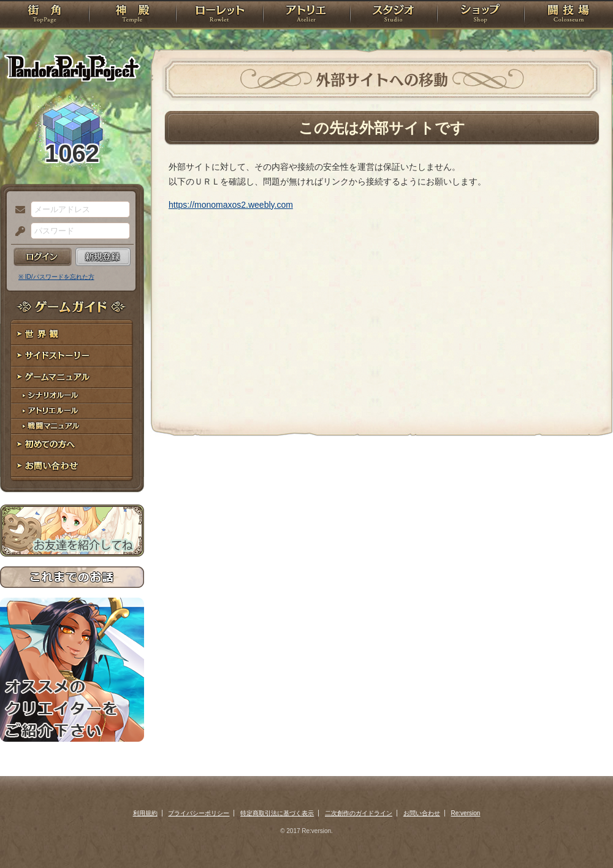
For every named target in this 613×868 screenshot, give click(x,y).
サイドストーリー (72, 356)
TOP (44, 15)
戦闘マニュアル (72, 426)
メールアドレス (17, 210)
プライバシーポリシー (199, 813)
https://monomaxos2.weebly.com (231, 205)
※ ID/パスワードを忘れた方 (56, 277)
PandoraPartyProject (72, 67)
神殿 (132, 15)
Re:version (466, 813)
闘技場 (569, 15)
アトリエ (306, 15)
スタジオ (394, 15)
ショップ (481, 15)
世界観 (72, 334)
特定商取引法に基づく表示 (277, 813)
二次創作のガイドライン (359, 813)
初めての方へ (72, 445)
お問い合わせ (72, 466)
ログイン (43, 257)
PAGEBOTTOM (582, 834)
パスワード (17, 232)
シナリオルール (72, 396)
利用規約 (145, 813)
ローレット (219, 15)
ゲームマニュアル (72, 377)
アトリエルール (72, 411)
